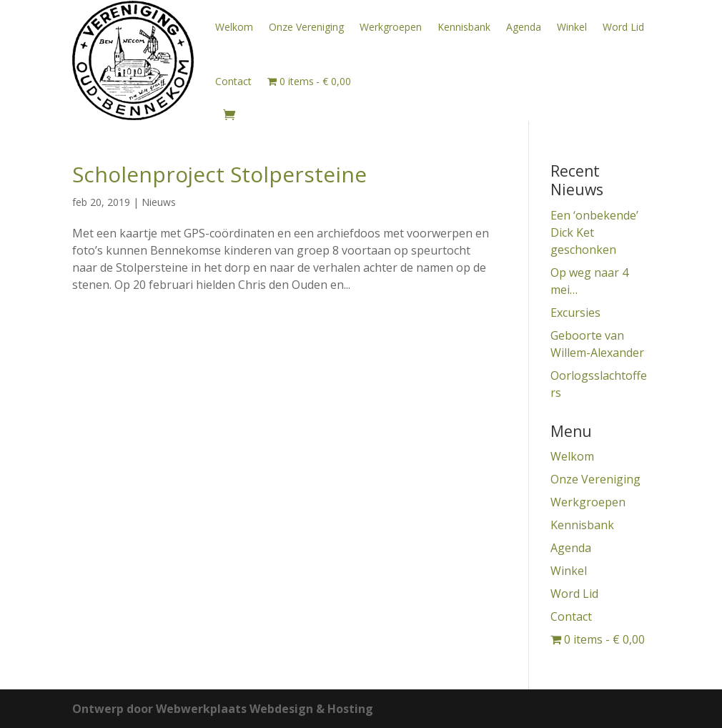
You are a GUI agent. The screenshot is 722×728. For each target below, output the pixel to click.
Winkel (572, 27)
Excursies (575, 313)
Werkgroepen (391, 27)
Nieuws (159, 202)
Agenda (524, 27)
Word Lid (623, 27)
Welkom (234, 27)
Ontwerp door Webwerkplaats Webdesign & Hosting (223, 709)
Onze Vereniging (306, 27)
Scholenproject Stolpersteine (219, 174)
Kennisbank (464, 27)
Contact (233, 81)
